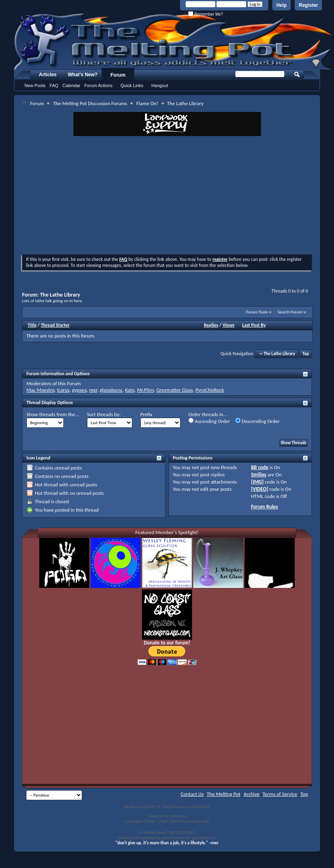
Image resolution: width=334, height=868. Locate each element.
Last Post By (254, 325)
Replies (211, 325)
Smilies (259, 475)
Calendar (72, 85)
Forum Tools (257, 312)
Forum (118, 75)
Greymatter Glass (175, 390)
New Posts (35, 85)
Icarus (63, 390)
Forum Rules (264, 507)
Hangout (160, 85)
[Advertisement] (167, 196)
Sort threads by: (104, 414)
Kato (130, 390)
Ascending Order (209, 421)
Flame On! (147, 103)
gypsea (80, 390)
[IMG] (257, 482)
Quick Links (132, 85)
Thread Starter (55, 325)
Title (32, 325)
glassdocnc (111, 390)
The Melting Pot (224, 794)
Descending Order (258, 421)
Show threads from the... (53, 414)
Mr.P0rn (146, 390)
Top (306, 354)
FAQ (54, 85)
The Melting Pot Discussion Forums (90, 103)
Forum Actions (98, 85)
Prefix (146, 414)
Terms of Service (280, 794)
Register (308, 5)
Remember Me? (205, 14)
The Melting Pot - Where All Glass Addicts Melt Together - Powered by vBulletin (174, 41)
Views (229, 325)
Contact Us (192, 794)
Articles (48, 75)
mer (93, 390)
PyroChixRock (210, 390)
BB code (260, 467)
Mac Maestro (40, 390)
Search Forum (290, 312)
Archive (252, 794)
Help (281, 5)
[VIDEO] (260, 489)
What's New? (83, 75)
